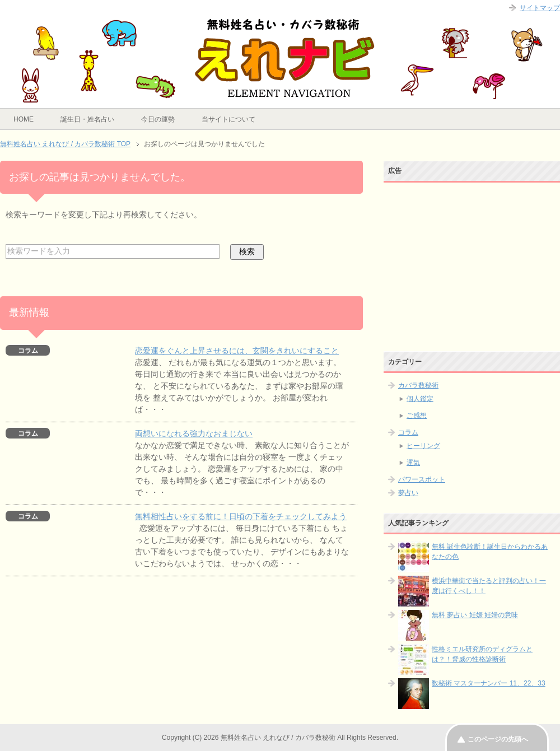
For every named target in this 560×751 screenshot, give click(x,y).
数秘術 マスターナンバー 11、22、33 (489, 683)
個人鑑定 (420, 399)
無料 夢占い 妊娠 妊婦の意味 (475, 615)
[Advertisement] (472, 258)
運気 (413, 463)
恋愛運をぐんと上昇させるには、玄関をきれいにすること (237, 351)
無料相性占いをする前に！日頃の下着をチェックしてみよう (241, 516)
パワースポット (422, 479)
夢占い (408, 493)
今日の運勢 (158, 119)
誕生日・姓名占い (87, 119)
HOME (24, 119)
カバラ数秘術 (418, 385)
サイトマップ (540, 8)
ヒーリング (423, 446)
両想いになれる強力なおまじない (194, 433)
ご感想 (417, 416)
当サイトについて (228, 119)
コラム (408, 432)
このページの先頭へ (498, 739)
